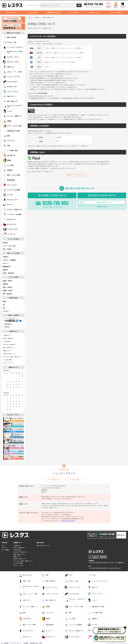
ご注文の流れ (33, 13)
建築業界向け (7, 267)
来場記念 (5, 284)
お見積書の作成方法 (54, 13)
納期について (7, 351)
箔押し (5, 301)
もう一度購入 (6, 550)
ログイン (4, 548)
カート (4, 546)
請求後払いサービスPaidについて (76, 175)
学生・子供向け (7, 249)
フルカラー (6, 311)
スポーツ (6, 263)
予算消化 (6, 257)
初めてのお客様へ (53, 480)
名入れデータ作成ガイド (10, 345)
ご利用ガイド (7, 335)
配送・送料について (9, 348)
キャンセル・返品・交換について (12, 357)
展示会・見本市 (8, 281)
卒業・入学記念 (8, 287)
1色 (4, 305)
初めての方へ (11, 13)
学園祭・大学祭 (8, 291)
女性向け (5, 243)
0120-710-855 (95, 4)
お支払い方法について (9, 354)
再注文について (95, 13)
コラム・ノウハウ (8, 363)
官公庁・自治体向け (9, 273)
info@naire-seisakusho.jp (68, 521)
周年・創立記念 (8, 294)
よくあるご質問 (115, 13)
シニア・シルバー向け (9, 246)
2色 (4, 308)
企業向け (5, 270)
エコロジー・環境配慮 (10, 260)
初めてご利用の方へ (9, 338)
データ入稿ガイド (74, 13)
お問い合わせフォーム (105, 202)
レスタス (30, 18)
